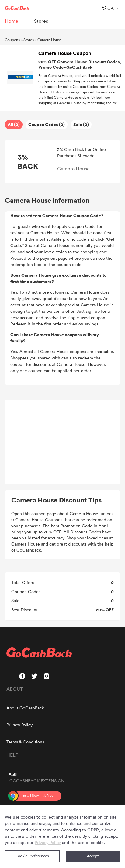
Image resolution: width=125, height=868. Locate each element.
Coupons (12, 40)
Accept (93, 856)
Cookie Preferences (32, 856)
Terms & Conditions (25, 742)
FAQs (12, 774)
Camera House (50, 40)
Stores (29, 40)
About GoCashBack (25, 708)
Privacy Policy (19, 725)
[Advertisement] (63, 442)
